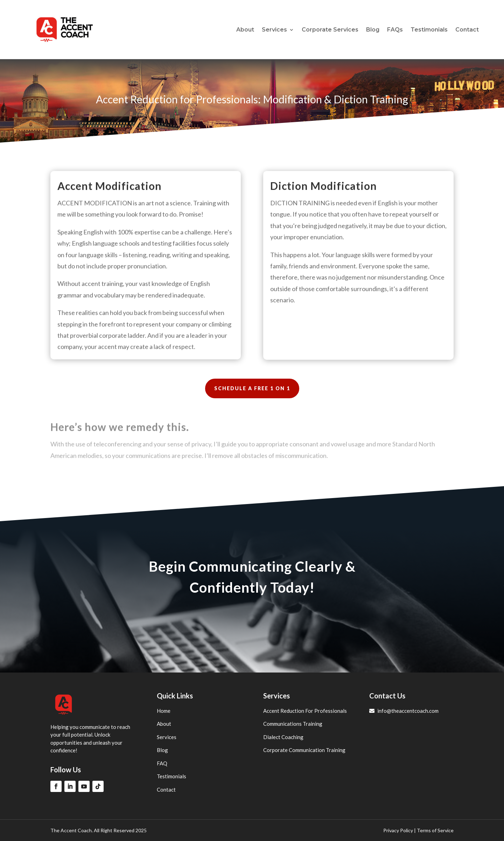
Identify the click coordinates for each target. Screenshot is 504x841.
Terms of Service (435, 830)
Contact (467, 30)
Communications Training (293, 724)
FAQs (395, 30)
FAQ (162, 763)
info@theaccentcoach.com (404, 711)
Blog (373, 30)
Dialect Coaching (283, 737)
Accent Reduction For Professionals (305, 711)
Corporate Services (330, 30)
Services (274, 30)
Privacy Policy (398, 830)
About (245, 30)
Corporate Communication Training (304, 750)
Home (164, 711)
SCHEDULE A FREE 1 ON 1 (252, 388)
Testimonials (429, 30)
